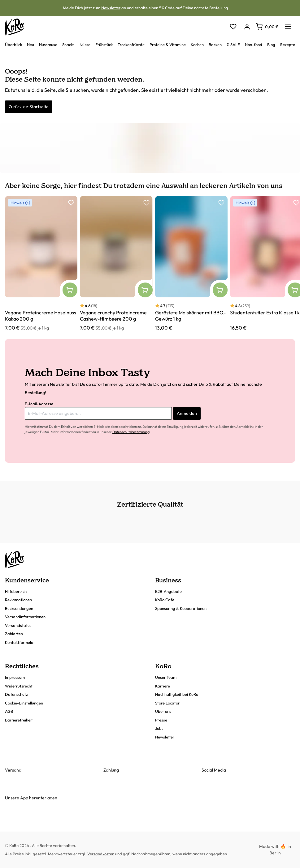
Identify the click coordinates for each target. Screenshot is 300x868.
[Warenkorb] (267, 27)
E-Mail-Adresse (39, 404)
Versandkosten (101, 854)
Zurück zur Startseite (29, 107)
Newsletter (111, 8)
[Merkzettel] (233, 27)
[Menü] (288, 25)
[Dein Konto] (247, 27)
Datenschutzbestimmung (131, 432)
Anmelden (187, 413)
